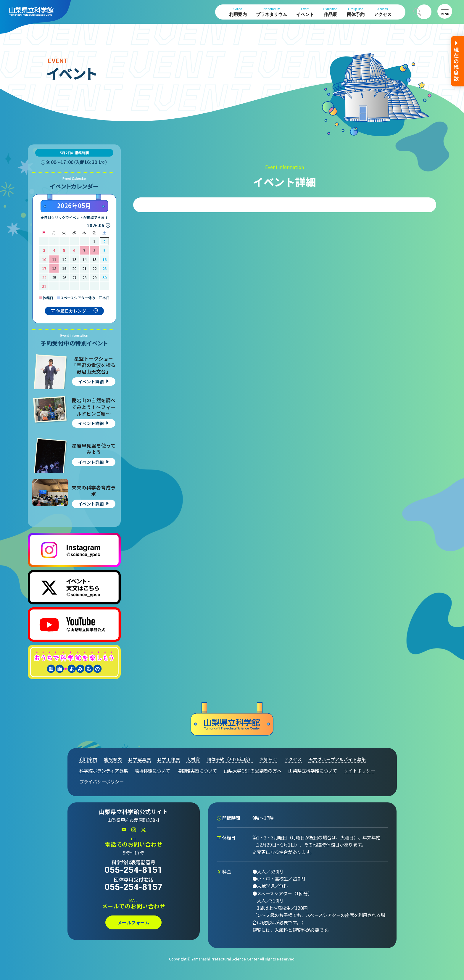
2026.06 (96, 225)
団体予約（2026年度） (230, 759)
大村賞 (193, 759)
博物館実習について (197, 770)
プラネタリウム (272, 12)
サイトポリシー (359, 770)
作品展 (331, 12)
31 (44, 286)
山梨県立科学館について (313, 770)
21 (84, 268)
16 (104, 259)
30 (104, 277)
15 (94, 259)
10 (44, 259)
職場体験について (152, 770)
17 (44, 268)
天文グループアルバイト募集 (337, 759)
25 (54, 277)
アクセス (383, 12)
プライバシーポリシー (101, 781)
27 (74, 277)
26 (64, 277)
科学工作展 (169, 759)
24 (44, 277)
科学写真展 (140, 759)
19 (64, 268)
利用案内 (238, 12)
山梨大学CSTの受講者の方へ (253, 770)
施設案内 (113, 759)
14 (84, 259)
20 (74, 268)
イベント (305, 12)
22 (94, 268)
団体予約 (356, 12)
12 (64, 259)
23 (104, 268)
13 (74, 259)
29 (94, 277)
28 (84, 277)
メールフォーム (134, 922)
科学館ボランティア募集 (104, 770)
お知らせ (268, 759)
